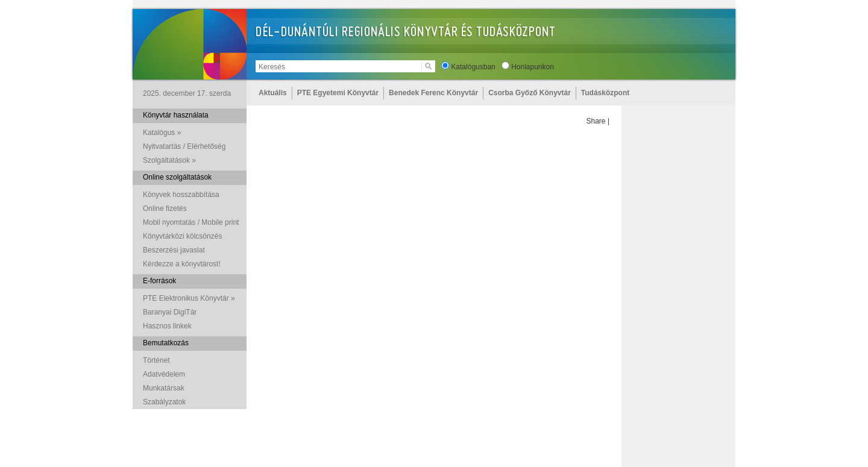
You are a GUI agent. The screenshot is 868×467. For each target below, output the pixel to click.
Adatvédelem (164, 374)
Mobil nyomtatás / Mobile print (191, 222)
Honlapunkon (533, 67)
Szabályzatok (164, 402)
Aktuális (273, 93)
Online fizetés (165, 208)
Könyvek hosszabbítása (181, 195)
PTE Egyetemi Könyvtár (338, 93)
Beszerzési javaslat (174, 250)
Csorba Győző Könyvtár (530, 93)
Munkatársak (164, 388)
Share (596, 121)
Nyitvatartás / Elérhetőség (184, 146)
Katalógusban (473, 67)
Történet (156, 360)
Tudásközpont (605, 93)
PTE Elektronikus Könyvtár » (189, 298)
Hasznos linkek (167, 326)
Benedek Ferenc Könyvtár (433, 93)
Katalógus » (162, 133)
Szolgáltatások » (169, 160)
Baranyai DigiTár (170, 312)
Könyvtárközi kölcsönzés (182, 236)
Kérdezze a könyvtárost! (182, 264)
